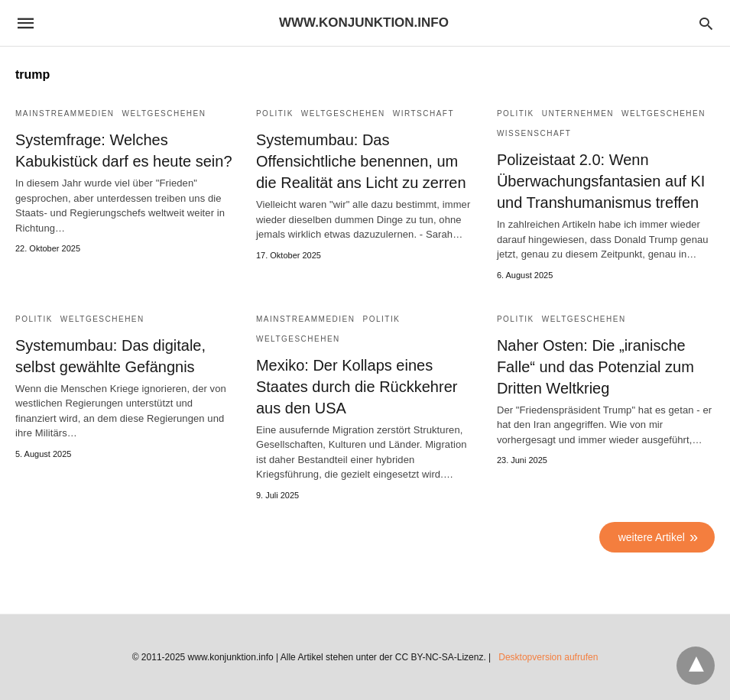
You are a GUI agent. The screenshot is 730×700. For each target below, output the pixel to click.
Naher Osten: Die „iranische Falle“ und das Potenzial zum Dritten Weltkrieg (595, 367)
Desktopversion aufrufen (548, 657)
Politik (275, 113)
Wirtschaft (423, 113)
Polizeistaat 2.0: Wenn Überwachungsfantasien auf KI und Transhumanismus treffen (601, 181)
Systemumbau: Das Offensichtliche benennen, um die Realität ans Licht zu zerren (361, 161)
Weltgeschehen (164, 113)
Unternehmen (578, 113)
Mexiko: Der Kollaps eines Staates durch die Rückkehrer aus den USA (357, 387)
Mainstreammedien (65, 113)
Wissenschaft (534, 133)
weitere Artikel (652, 537)
